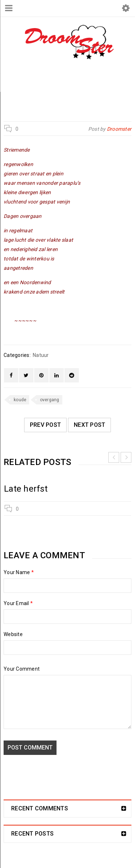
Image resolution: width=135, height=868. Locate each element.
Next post (89, 425)
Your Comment (22, 669)
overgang (50, 400)
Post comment (30, 748)
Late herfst (26, 489)
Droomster (30, 91)
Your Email (18, 603)
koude (20, 400)
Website (13, 634)
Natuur (65, 91)
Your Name (19, 572)
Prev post (45, 425)
